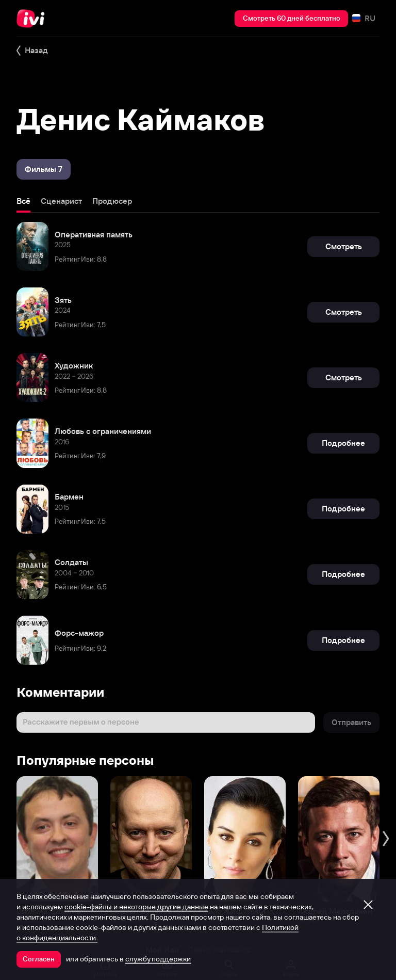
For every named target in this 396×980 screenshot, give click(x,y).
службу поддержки (158, 959)
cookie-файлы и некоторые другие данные (136, 907)
